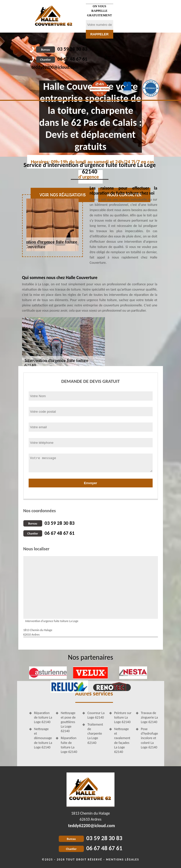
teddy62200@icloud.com (55, 67)
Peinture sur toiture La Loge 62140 (123, 717)
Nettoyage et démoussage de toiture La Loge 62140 (43, 738)
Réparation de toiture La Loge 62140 (43, 717)
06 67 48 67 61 (62, 59)
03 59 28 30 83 (62, 49)
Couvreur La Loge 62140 (96, 715)
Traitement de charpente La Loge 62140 (95, 734)
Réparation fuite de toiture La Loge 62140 (69, 745)
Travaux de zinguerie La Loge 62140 (149, 717)
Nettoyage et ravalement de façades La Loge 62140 (122, 740)
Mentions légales (123, 859)
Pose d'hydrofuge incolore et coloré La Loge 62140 (149, 738)
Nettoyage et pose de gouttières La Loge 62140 (68, 722)
